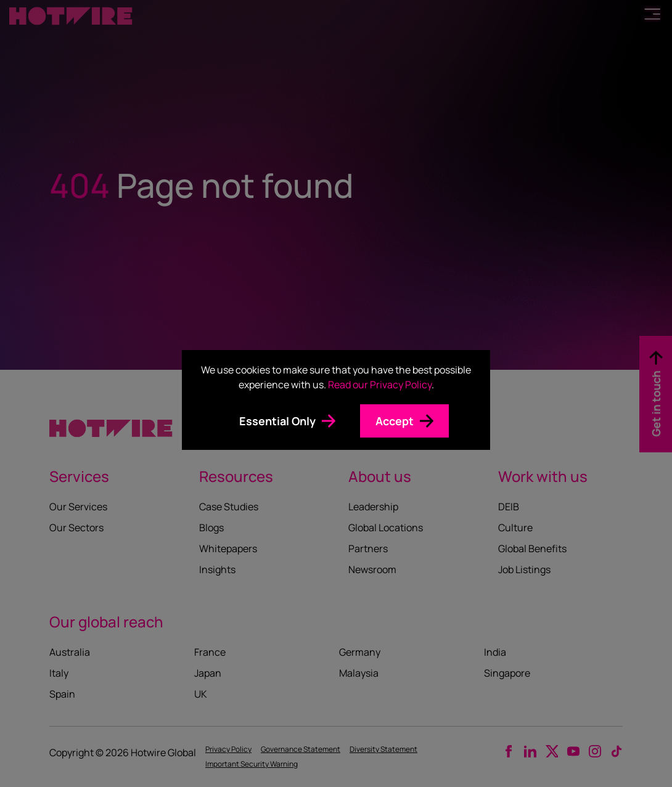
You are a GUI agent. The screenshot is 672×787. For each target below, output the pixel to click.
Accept (395, 421)
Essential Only (277, 421)
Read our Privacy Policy (380, 385)
